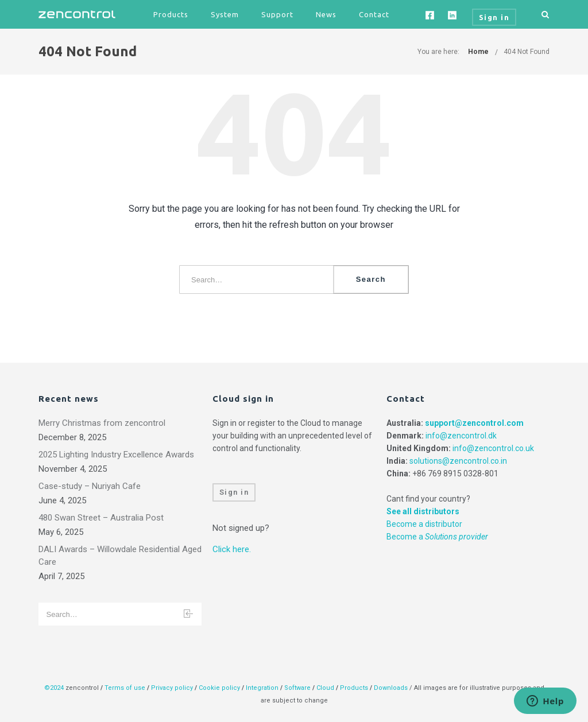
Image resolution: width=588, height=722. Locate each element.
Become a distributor (424, 524)
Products (171, 14)
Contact (374, 14)
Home (478, 52)
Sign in (234, 492)
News (326, 14)
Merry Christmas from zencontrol (102, 423)
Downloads (391, 688)
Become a (437, 537)
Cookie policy (219, 688)
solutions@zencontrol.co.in (458, 461)
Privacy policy (172, 688)
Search (371, 279)
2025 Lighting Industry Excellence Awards (116, 455)
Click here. (232, 549)
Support (277, 14)
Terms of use (125, 688)
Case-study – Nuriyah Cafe (90, 486)
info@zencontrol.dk (461, 436)
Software (297, 688)
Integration (262, 688)
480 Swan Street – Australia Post (101, 518)
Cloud (326, 688)
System (225, 14)
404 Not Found (527, 52)
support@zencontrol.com (474, 423)
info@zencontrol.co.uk (493, 448)
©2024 (54, 688)
